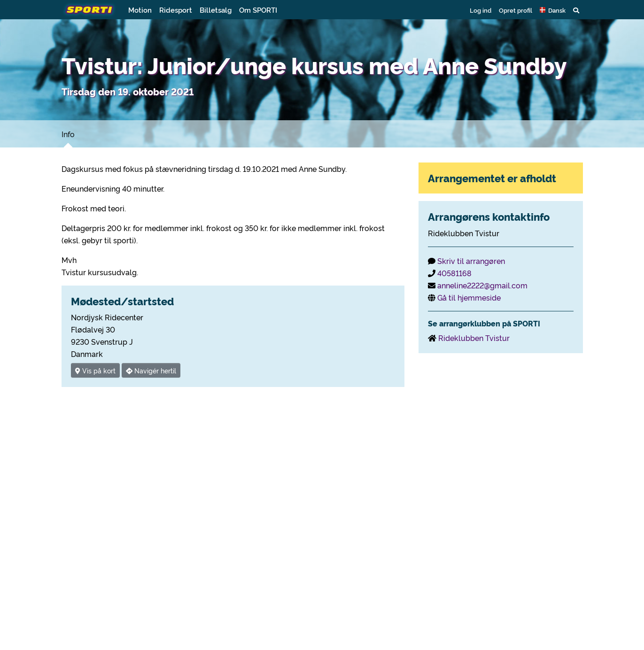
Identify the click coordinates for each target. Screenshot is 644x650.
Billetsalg (216, 10)
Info (68, 134)
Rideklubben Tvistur (474, 338)
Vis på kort (95, 370)
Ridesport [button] (176, 10)
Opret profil (516, 10)
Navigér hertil (151, 370)
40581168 (454, 273)
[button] (553, 10)
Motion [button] (140, 10)
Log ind (481, 10)
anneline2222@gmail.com (482, 285)
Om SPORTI (258, 10)
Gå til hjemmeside (469, 297)
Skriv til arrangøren (471, 261)
